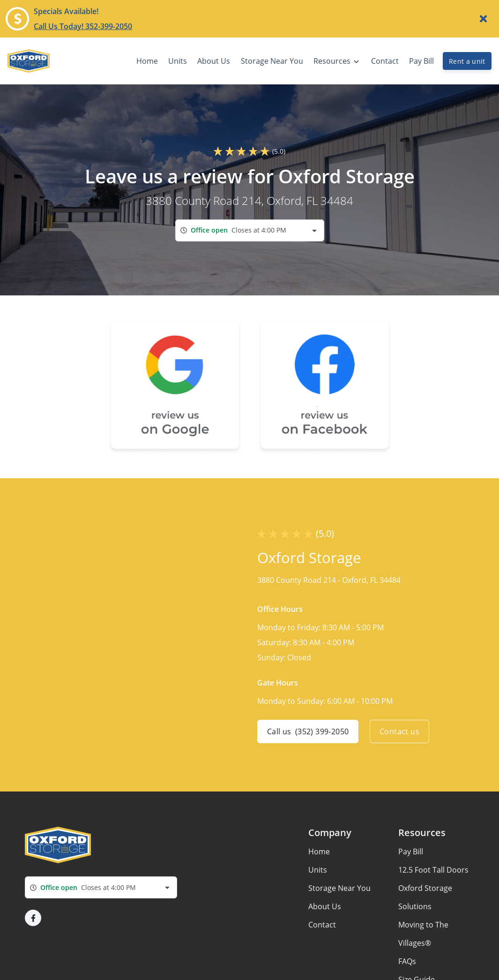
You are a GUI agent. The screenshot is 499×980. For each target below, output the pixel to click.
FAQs (407, 961)
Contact (322, 925)
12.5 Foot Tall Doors (433, 870)
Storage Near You (339, 888)
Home (319, 852)
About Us (325, 906)
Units (318, 870)
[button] (33, 918)
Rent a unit (467, 61)
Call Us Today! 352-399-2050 (83, 26)
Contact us (399, 731)
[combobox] (250, 230)
